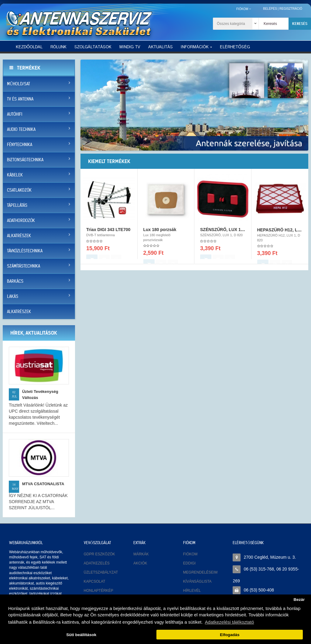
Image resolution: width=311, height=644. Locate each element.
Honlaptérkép (99, 591)
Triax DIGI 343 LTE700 (108, 232)
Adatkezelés (97, 563)
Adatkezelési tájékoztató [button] (230, 622)
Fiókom (190, 554)
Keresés (300, 24)
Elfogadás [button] (230, 635)
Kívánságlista (197, 581)
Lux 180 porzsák (160, 232)
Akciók (140, 563)
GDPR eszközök (99, 554)
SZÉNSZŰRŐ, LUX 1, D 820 (227, 232)
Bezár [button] (299, 600)
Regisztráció (291, 9)
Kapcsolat (95, 581)
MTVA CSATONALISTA (43, 484)
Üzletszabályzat (101, 572)
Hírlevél (192, 591)
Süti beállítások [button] (81, 635)
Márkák (141, 554)
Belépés (270, 9)
